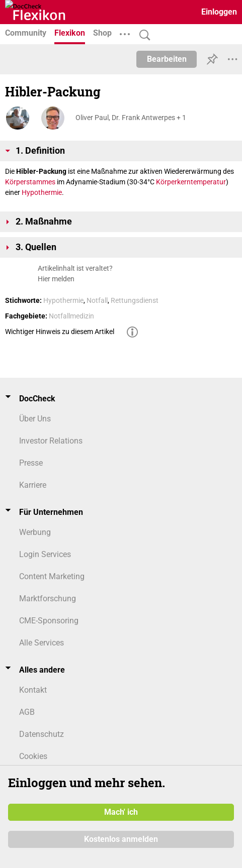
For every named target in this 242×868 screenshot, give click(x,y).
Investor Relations (51, 441)
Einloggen (219, 12)
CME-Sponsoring (49, 621)
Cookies (33, 756)
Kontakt (33, 690)
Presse (31, 463)
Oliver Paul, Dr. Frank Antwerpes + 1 (131, 118)
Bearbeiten (167, 59)
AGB (27, 712)
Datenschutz (42, 734)
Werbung (35, 532)
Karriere (33, 485)
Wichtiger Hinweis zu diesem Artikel (60, 332)
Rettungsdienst (135, 300)
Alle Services (42, 643)
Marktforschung (48, 599)
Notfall (97, 300)
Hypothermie (42, 192)
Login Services (45, 554)
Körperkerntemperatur (191, 182)
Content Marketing (52, 576)
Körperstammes (30, 182)
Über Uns (35, 419)
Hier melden (56, 279)
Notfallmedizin (71, 316)
